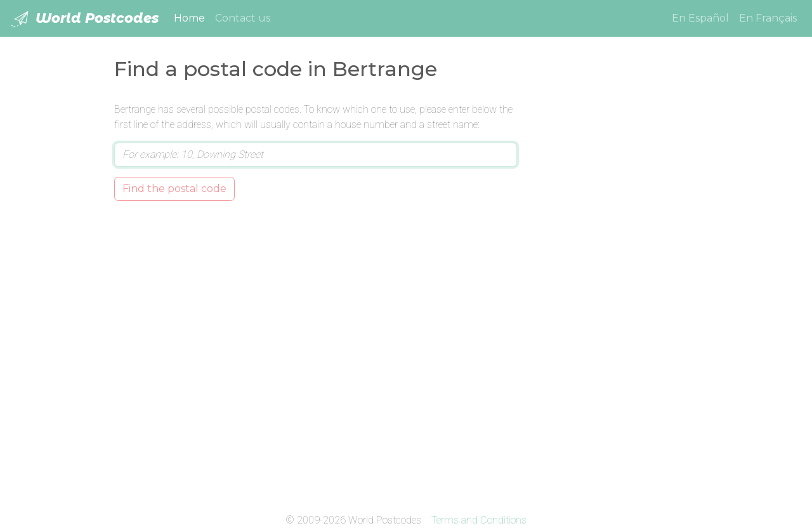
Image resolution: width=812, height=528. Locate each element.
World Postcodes (84, 19)
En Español (700, 18)
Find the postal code (174, 189)
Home (192, 17)
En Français (768, 18)
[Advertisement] (617, 292)
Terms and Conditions (479, 520)
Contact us (243, 18)
